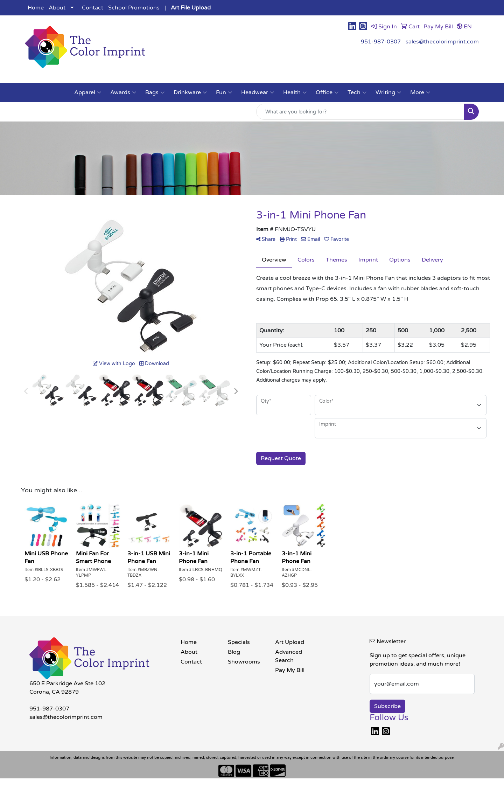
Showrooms (244, 662)
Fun (224, 92)
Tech (357, 92)
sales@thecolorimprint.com (442, 42)
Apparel (88, 92)
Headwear (258, 92)
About (57, 8)
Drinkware (190, 92)
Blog (234, 652)
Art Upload (290, 642)
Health (295, 92)
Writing (388, 92)
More (420, 92)
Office (327, 92)
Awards (123, 92)
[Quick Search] (360, 112)
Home (36, 8)
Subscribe (387, 706)
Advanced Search (289, 656)
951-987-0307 (381, 42)
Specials (239, 642)
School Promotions (134, 8)
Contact (93, 8)
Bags (155, 92)
